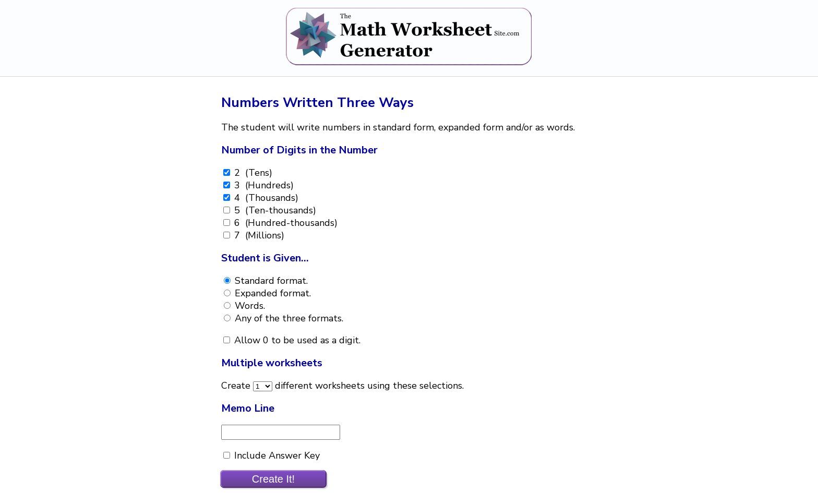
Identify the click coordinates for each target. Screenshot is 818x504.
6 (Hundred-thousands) (285, 223)
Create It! (273, 479)
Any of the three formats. (288, 318)
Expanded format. (272, 293)
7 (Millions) (258, 235)
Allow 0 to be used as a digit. (296, 340)
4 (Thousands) (265, 198)
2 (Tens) (252, 173)
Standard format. (270, 281)
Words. (249, 306)
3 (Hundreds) (263, 185)
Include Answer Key (276, 455)
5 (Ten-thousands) (274, 210)
